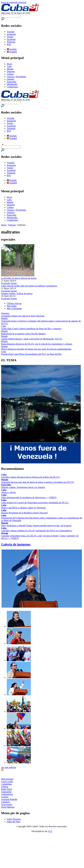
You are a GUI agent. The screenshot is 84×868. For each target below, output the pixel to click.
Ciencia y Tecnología (16, 77)
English (12, 49)
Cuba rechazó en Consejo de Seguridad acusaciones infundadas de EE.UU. (35, 503)
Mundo (10, 69)
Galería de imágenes (16, 544)
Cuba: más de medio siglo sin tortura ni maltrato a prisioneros (29, 286)
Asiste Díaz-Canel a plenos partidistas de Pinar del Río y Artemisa (31, 329)
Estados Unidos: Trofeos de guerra (17, 293)
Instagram (11, 34)
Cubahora (6, 802)
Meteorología (7, 779)
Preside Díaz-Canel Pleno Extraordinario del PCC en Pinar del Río (31, 354)
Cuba (9, 66)
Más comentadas (14, 308)
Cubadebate (7, 784)
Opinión (10, 79)
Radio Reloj (7, 789)
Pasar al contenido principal (14, 2)
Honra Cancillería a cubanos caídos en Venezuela (23, 508)
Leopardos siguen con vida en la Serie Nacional (23, 316)
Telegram (11, 42)
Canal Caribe (7, 782)
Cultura (10, 74)
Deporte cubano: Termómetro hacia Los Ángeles (23, 487)
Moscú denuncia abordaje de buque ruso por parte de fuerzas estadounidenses (36, 349)
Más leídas (12, 306)
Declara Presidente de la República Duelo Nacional (24, 513)
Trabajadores (7, 794)
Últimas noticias (14, 303)
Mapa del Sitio (13, 822)
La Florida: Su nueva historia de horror (19, 278)
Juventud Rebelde (9, 799)
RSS (9, 44)
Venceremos (7, 804)
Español (12, 52)
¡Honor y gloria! (9, 492)
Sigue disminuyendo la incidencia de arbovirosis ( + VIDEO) (29, 497)
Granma (5, 797)
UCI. (50, 831)
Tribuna (5, 787)
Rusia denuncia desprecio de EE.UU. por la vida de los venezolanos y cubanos (37, 344)
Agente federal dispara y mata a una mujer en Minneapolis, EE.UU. (32, 339)
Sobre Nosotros (14, 819)
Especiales (12, 82)
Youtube (11, 32)
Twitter (10, 37)
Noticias (12, 225)
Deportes (11, 71)
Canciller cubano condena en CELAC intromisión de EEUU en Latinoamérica (37, 531)
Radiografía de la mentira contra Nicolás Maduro (23, 334)
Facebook (11, 39)
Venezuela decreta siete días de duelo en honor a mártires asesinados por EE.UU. (38, 482)
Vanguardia (6, 792)
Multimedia (12, 84)
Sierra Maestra (8, 807)
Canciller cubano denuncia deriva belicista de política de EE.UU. (31, 477)
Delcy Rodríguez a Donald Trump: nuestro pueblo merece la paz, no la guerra (36, 526)
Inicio (9, 64)
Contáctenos (12, 87)
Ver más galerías (9, 767)
